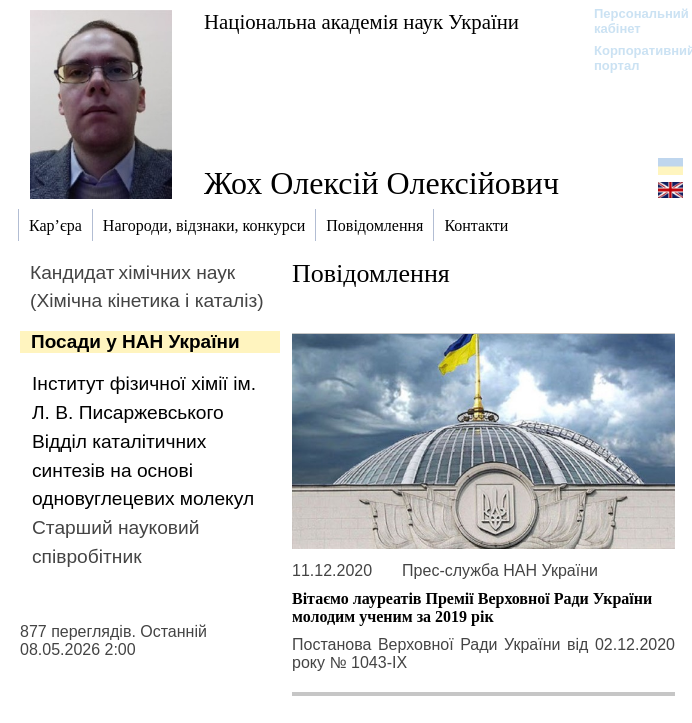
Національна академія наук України (361, 21)
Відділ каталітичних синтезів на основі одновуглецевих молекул (143, 470)
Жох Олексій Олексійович (381, 183)
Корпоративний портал (631, 58)
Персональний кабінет (631, 21)
